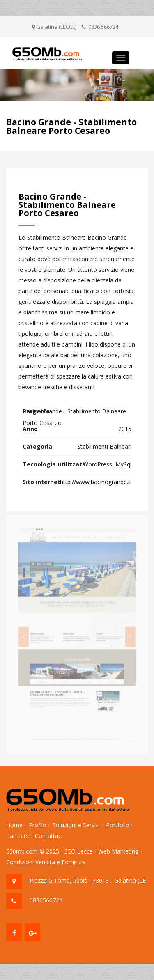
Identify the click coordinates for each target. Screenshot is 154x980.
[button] (24, 638)
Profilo (38, 825)
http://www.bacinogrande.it (96, 482)
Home (14, 825)
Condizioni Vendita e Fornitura (46, 862)
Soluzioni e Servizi (76, 825)
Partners (17, 836)
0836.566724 (103, 27)
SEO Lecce (79, 851)
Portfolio (118, 825)
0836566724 (46, 900)
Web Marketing (118, 851)
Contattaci (49, 836)
